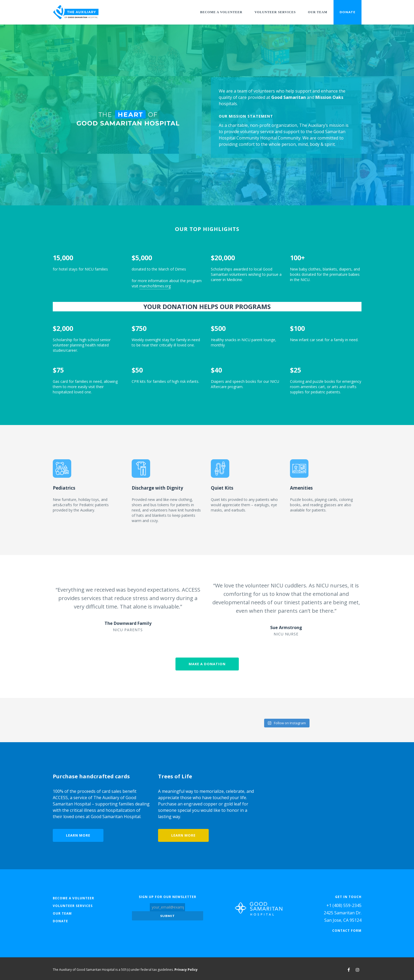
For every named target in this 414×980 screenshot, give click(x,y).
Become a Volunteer (221, 12)
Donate (348, 12)
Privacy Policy (186, 968)
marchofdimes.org (155, 286)
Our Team (318, 12)
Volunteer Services (275, 12)
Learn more (78, 834)
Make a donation (207, 664)
